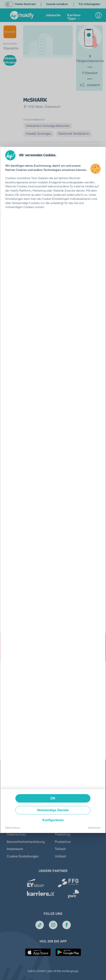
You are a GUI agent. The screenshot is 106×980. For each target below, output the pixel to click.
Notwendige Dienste (53, 810)
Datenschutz (13, 828)
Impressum (94, 828)
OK (53, 798)
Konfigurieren (53, 820)
